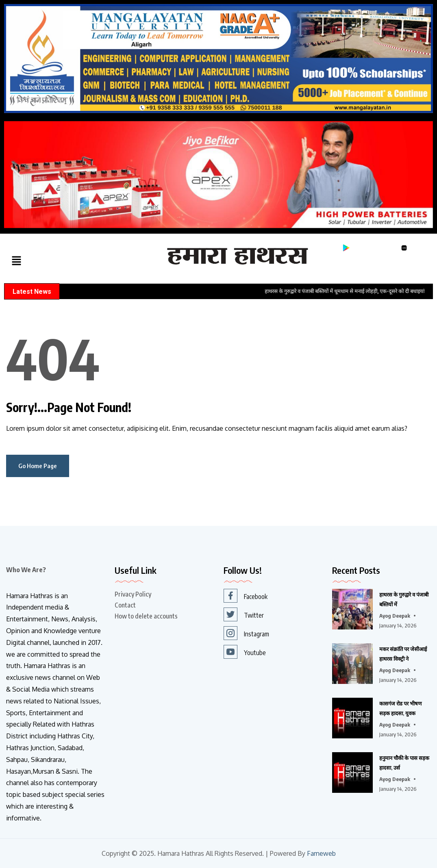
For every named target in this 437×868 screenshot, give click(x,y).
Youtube (245, 652)
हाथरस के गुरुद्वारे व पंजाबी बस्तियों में (404, 599)
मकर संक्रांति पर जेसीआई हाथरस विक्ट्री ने (403, 654)
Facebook (246, 596)
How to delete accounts (146, 616)
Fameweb (321, 854)
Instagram (246, 633)
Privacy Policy (133, 594)
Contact (125, 605)
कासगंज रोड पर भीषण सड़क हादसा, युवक (400, 708)
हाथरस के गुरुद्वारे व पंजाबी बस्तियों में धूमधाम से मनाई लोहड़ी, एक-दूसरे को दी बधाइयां (353, 291)
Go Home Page (38, 466)
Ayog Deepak (395, 616)
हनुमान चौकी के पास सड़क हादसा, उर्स (404, 763)
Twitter (244, 614)
